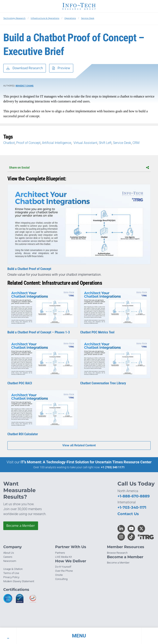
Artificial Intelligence (57, 143)
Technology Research (14, 18)
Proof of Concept (28, 143)
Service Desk (88, 18)
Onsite (59, 575)
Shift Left (105, 143)
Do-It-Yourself (63, 567)
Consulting (61, 579)
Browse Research (117, 553)
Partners (60, 553)
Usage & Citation (13, 569)
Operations (70, 18)
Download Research (25, 68)
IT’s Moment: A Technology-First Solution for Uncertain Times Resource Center (86, 462)
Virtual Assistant (85, 143)
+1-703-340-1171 (132, 507)
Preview (61, 68)
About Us (9, 553)
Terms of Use (11, 573)
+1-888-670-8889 (134, 496)
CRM (136, 143)
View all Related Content (79, 445)
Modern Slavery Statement (19, 581)
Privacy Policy (11, 577)
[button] (79, 636)
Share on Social (79, 168)
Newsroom (10, 561)
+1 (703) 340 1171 (113, 467)
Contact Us (128, 514)
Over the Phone (64, 571)
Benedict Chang (25, 86)
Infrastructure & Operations (45, 18)
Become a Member (21, 526)
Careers (8, 557)
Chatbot (9, 143)
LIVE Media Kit (63, 557)
